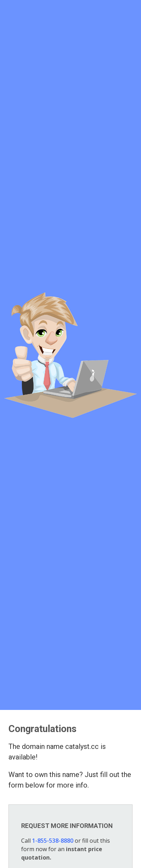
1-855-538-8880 (53, 841)
